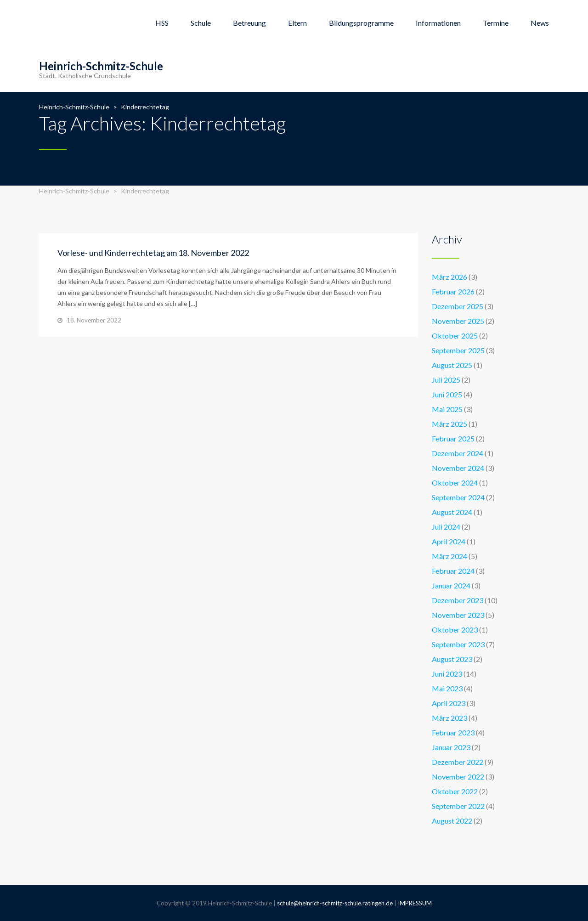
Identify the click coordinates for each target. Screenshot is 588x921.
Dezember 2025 (458, 306)
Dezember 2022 (458, 762)
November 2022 (458, 777)
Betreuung (249, 23)
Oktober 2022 (455, 791)
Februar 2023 (453, 732)
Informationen (438, 23)
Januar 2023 (451, 747)
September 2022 (458, 806)
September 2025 (458, 350)
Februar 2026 (453, 291)
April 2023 (449, 703)
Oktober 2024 (455, 483)
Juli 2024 (446, 527)
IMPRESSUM (415, 903)
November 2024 (458, 468)
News (540, 23)
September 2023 (458, 644)
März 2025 (449, 424)
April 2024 (449, 541)
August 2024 (452, 512)
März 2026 (449, 277)
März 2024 (449, 556)
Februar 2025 (453, 438)
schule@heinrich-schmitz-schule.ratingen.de (335, 903)
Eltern (297, 23)
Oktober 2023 (455, 630)
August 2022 (452, 821)
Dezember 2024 (458, 453)
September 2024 (458, 497)
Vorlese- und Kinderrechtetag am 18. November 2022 (153, 253)
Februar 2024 (453, 571)
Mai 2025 (447, 409)
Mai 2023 (447, 688)
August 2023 (452, 659)
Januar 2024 (451, 585)
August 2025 (452, 365)
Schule (201, 23)
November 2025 (458, 321)
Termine (496, 23)
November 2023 (458, 615)
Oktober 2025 (455, 336)
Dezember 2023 (458, 600)
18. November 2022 (94, 320)
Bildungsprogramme (361, 23)
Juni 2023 (447, 674)
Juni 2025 (447, 394)
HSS (162, 23)
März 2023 (449, 718)
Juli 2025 (446, 380)
